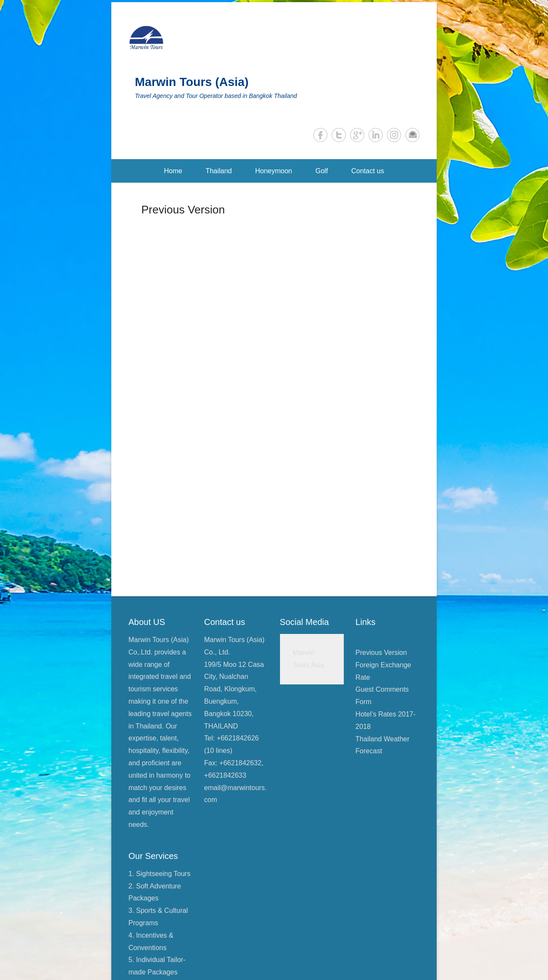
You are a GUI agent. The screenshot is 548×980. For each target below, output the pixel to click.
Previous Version (183, 210)
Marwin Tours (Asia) (192, 82)
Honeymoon (274, 171)
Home (173, 171)
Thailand (219, 171)
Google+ (357, 135)
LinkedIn (376, 135)
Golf (322, 171)
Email (412, 135)
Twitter (339, 135)
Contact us (368, 171)
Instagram (394, 135)
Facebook (320, 135)
